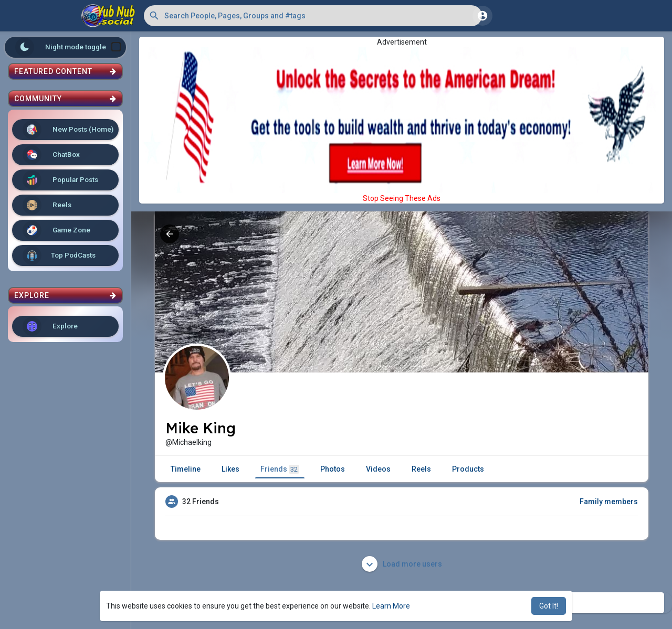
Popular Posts (60, 180)
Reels (47, 205)
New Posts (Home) (68, 130)
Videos (378, 469)
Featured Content (65, 71)
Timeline (186, 469)
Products (468, 469)
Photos (333, 469)
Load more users (402, 564)
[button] (313, 16)
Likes (230, 469)
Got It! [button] (549, 606)
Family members (609, 502)
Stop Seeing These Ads (402, 198)
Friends (280, 469)
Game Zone (56, 230)
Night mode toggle (68, 47)
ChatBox (51, 155)
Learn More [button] (391, 606)
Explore (50, 326)
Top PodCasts (59, 255)
